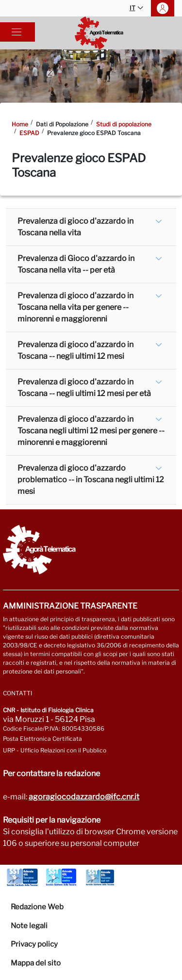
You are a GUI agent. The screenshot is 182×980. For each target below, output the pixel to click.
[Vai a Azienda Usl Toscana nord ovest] (22, 877)
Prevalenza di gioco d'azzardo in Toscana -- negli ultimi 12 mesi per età (84, 388)
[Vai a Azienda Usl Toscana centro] (61, 877)
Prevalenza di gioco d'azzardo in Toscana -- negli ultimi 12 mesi (75, 350)
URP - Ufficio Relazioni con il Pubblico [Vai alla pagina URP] (55, 750)
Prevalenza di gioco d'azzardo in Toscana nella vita (75, 227)
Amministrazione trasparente (70, 606)
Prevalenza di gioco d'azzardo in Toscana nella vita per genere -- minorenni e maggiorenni (75, 307)
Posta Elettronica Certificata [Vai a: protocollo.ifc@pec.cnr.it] (42, 739)
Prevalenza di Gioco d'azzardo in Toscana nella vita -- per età (76, 264)
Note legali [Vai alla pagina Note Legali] (29, 926)
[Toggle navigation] (17, 32)
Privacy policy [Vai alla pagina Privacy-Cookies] (34, 944)
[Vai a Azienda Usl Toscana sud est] (100, 877)
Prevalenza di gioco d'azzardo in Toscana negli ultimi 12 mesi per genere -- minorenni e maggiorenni (91, 431)
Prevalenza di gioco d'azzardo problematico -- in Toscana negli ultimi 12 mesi (91, 480)
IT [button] (136, 8)
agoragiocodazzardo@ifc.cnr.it (84, 797)
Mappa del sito (36, 963)
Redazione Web (37, 907)
